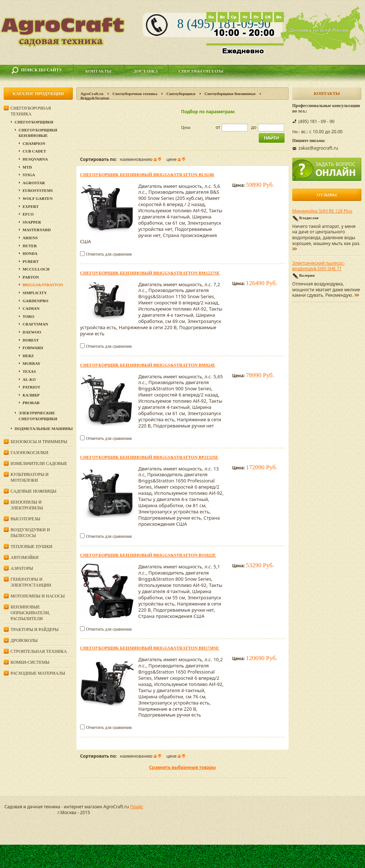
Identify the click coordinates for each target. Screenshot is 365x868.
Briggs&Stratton (43, 285)
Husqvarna (35, 159)
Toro (28, 316)
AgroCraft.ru (92, 94)
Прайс (136, 807)
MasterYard (37, 230)
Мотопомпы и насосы (38, 596)
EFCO (28, 214)
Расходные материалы (38, 673)
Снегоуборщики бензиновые (230, 94)
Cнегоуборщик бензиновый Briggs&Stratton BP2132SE (149, 457)
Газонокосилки (29, 453)
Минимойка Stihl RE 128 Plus (322, 211)
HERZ (28, 356)
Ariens (30, 238)
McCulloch (36, 269)
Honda (30, 253)
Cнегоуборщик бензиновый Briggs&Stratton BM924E (148, 365)
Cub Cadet (34, 151)
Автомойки (25, 557)
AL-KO (29, 379)
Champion (34, 143)
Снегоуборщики (181, 94)
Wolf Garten (38, 198)
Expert (31, 206)
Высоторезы (25, 519)
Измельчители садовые (39, 463)
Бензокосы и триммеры (39, 442)
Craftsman (35, 324)
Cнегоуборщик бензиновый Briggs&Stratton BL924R (147, 175)
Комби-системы (30, 662)
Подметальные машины (44, 429)
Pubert (31, 261)
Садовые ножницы (33, 491)
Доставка (146, 71)
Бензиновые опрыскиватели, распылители (30, 613)
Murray (31, 363)
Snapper (32, 222)
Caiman (31, 308)
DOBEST (31, 340)
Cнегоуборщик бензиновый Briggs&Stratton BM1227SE (150, 273)
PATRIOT (31, 387)
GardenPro (35, 301)
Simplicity (35, 293)
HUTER (30, 246)
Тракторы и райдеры (35, 630)
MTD (27, 167)
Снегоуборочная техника (135, 94)
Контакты (98, 71)
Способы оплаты (201, 71)
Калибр (31, 395)
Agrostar (34, 183)
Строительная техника (39, 651)
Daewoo (32, 332)
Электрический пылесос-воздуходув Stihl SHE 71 (319, 266)
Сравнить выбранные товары (182, 767)
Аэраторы (22, 568)
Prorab (31, 403)
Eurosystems (38, 190)
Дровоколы (24, 640)
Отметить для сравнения (109, 254)
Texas (29, 371)
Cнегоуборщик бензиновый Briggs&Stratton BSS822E (148, 555)
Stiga (29, 175)
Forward (33, 348)
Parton (31, 277)
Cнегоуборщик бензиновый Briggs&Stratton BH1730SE (150, 648)
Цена (186, 127)
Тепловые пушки (31, 547)
